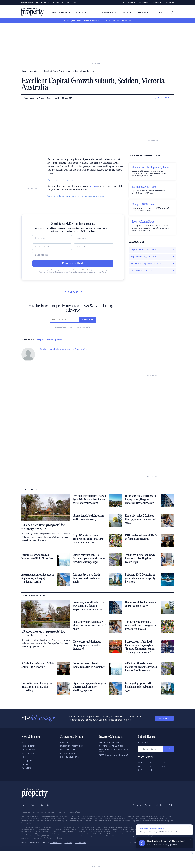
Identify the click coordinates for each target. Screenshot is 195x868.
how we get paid (28, 823)
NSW (140, 763)
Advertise (157, 3)
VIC (139, 766)
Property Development (70, 757)
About (24, 805)
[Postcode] (94, 247)
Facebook (45, 3)
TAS (163, 766)
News (24, 742)
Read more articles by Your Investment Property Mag (64, 349)
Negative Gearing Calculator (111, 746)
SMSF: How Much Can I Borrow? (113, 755)
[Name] (52, 238)
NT (151, 770)
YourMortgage (81, 843)
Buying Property (68, 742)
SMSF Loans (125, 21)
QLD (140, 770)
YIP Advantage (129, 3)
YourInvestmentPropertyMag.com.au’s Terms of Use (90, 270)
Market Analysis (28, 753)
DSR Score (26, 768)
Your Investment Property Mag (37, 98)
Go (169, 749)
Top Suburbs (144, 742)
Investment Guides (69, 750)
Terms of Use (75, 812)
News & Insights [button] (86, 12)
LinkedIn (66, 3)
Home (24, 71)
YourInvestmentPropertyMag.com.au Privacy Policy (56, 272)
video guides (35, 71)
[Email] (73, 255)
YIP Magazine (144, 3)
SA (151, 766)
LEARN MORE (164, 718)
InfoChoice (69, 843)
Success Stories (28, 750)
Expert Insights (28, 746)
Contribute (169, 3)
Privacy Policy (62, 812)
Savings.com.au (56, 843)
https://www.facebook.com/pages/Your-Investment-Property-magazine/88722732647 (77, 196)
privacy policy (85, 327)
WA (151, 763)
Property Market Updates (50, 340)
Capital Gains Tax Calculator (111, 742)
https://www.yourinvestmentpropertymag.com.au (65, 180)
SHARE (163, 98)
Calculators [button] (145, 12)
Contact (34, 805)
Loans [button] (127, 12)
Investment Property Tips (71, 746)
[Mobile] (52, 247)
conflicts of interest (157, 821)
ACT (163, 763)
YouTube (170, 805)
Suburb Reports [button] (61, 12)
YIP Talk (25, 764)
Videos (162, 12)
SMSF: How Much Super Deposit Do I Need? (116, 751)
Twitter (56, 3)
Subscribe (88, 320)
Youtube (76, 3)
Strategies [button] (109, 12)
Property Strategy (68, 753)
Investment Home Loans (103, 21)
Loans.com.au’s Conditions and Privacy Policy (91, 272)
